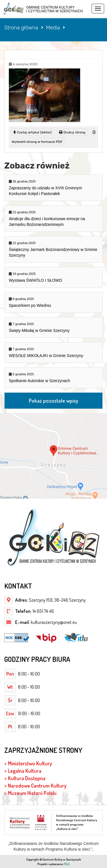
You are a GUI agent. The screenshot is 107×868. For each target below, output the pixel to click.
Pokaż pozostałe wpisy (53, 400)
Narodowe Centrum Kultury (37, 785)
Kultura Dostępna (27, 778)
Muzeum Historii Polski (32, 793)
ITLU (67, 864)
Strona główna (21, 28)
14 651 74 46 (43, 611)
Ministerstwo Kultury (30, 763)
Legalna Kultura (25, 771)
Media (53, 28)
